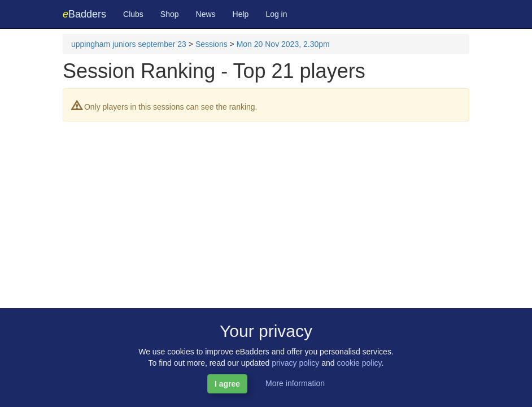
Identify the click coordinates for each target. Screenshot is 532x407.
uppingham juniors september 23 (129, 44)
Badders (84, 14)
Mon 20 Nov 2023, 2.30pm (283, 44)
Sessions (212, 44)
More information (295, 383)
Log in (276, 14)
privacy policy (295, 363)
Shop (170, 14)
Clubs (133, 14)
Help (241, 14)
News (206, 14)
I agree (227, 384)
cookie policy (359, 363)
